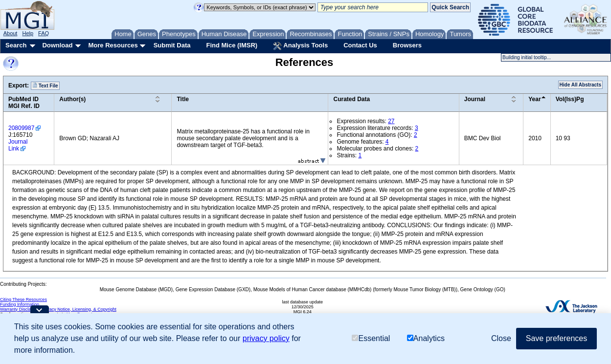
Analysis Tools (300, 46)
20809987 (21, 128)
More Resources (113, 45)
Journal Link (18, 145)
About (11, 33)
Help (28, 33)
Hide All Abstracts (580, 85)
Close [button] (501, 338)
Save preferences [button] (556, 338)
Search (16, 45)
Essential (371, 338)
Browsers (407, 45)
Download (57, 45)
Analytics (426, 338)
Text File (45, 86)
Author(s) (72, 99)
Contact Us (360, 45)
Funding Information (20, 304)
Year (534, 99)
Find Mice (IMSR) (232, 45)
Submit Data (172, 45)
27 (391, 121)
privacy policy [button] (266, 338)
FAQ (44, 33)
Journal (475, 99)
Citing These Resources (23, 300)
